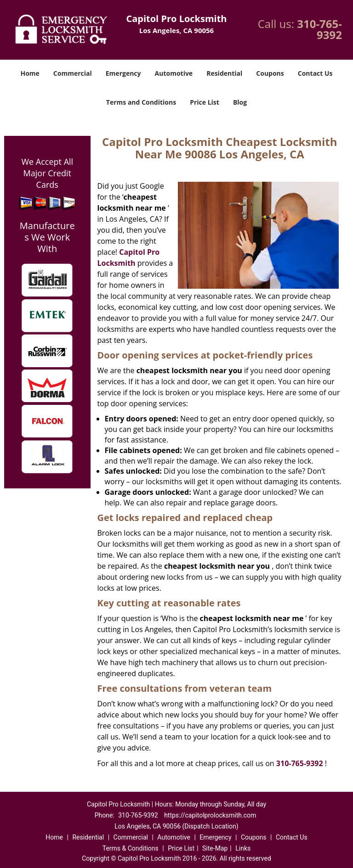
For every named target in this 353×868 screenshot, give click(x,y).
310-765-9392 (319, 29)
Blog (240, 102)
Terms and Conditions (141, 102)
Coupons (270, 73)
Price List (205, 102)
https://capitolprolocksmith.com (210, 815)
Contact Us (315, 73)
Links (243, 848)
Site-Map (215, 848)
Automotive (174, 73)
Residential (224, 73)
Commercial (73, 73)
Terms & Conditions (131, 848)
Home (30, 73)
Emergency (123, 73)
